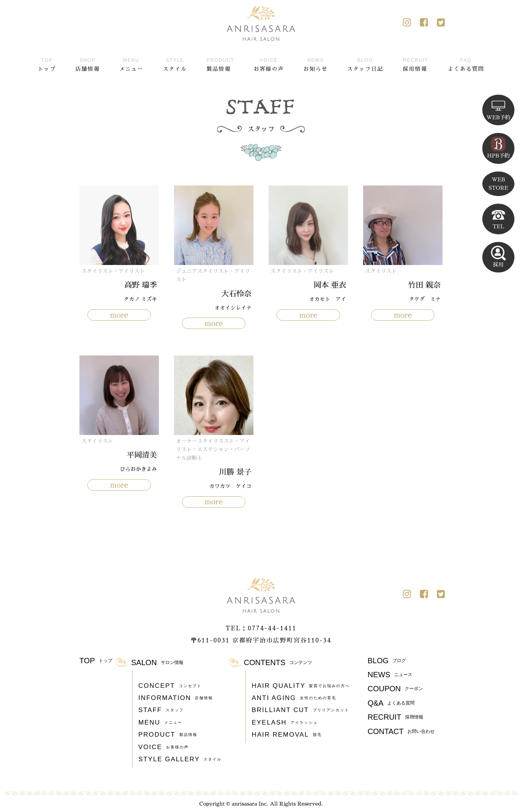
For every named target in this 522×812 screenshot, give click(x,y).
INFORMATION (176, 698)
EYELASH (284, 723)
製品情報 (220, 64)
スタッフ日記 (365, 64)
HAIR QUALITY (301, 686)
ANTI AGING (294, 698)
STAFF (161, 710)
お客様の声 (269, 64)
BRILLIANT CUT (300, 710)
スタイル (175, 64)
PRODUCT (168, 735)
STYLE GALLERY (180, 759)
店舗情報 (87, 64)
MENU (160, 723)
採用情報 (416, 64)
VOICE (164, 747)
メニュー (131, 64)
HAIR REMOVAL (287, 735)
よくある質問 (466, 64)
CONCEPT (170, 686)
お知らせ (315, 64)
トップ (47, 64)
